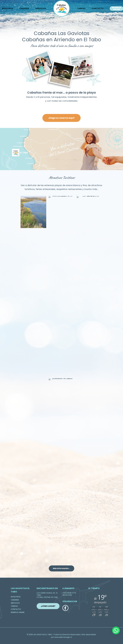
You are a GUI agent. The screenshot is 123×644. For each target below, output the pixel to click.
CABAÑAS (24, 9)
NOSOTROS (16, 597)
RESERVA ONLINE (18, 612)
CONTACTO (98, 9)
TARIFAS (81, 9)
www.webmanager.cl (63, 637)
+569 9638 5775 (69, 593)
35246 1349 (67, 595)
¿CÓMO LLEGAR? (48, 606)
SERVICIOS (41, 9)
